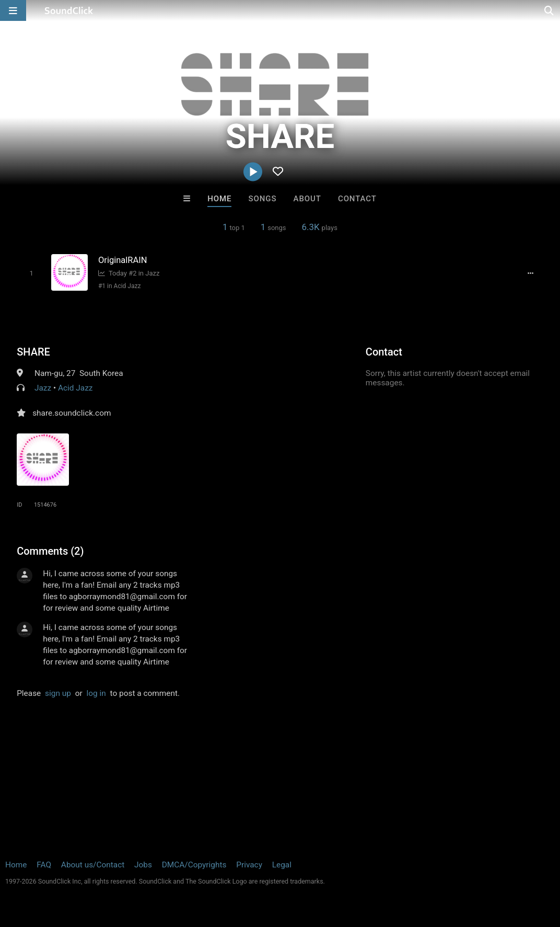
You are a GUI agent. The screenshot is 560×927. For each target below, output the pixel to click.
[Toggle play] (31, 273)
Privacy (249, 865)
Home (219, 199)
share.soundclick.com (72, 413)
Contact (357, 199)
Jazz (43, 388)
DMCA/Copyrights (194, 865)
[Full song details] (531, 273)
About (307, 199)
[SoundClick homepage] (69, 10)
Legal (282, 865)
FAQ (44, 865)
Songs (263, 199)
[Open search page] (550, 10)
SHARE (33, 352)
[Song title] (191, 260)
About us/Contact (93, 865)
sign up (58, 693)
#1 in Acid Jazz (119, 286)
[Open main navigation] (13, 10)
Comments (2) (50, 551)
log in (96, 693)
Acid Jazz (75, 388)
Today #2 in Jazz (129, 273)
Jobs (143, 865)
